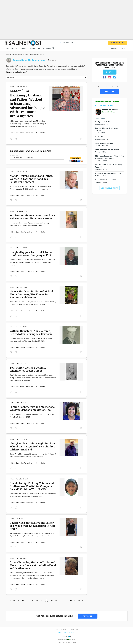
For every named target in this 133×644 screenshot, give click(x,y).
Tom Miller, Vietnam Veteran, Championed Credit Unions (28, 369)
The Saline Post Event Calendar (107, 102)
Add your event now (110, 188)
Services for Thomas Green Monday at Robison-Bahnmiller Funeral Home (33, 217)
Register (114, 48)
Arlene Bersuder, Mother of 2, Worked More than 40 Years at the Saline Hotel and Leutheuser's (33, 565)
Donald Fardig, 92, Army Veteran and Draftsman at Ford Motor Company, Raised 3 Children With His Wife (32, 486)
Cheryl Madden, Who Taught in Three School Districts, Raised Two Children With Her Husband (33, 447)
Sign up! (110, 72)
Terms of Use (62, 642)
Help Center (71, 632)
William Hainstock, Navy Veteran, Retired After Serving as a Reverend (31, 332)
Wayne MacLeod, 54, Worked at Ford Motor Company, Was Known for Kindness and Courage (31, 294)
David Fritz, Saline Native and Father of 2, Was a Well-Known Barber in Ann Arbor (32, 526)
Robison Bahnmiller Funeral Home (22, 133)
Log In (123, 48)
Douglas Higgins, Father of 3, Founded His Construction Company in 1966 (32, 254)
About (48, 48)
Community (23, 48)
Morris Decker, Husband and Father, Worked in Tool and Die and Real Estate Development (31, 179)
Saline (12, 86)
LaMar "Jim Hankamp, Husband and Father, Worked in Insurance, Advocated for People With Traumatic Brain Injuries (27, 104)
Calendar (14, 48)
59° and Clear (66, 43)
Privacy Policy (71, 642)
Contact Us (62, 632)
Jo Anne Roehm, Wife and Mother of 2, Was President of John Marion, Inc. (32, 408)
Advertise (41, 48)
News (7, 48)
